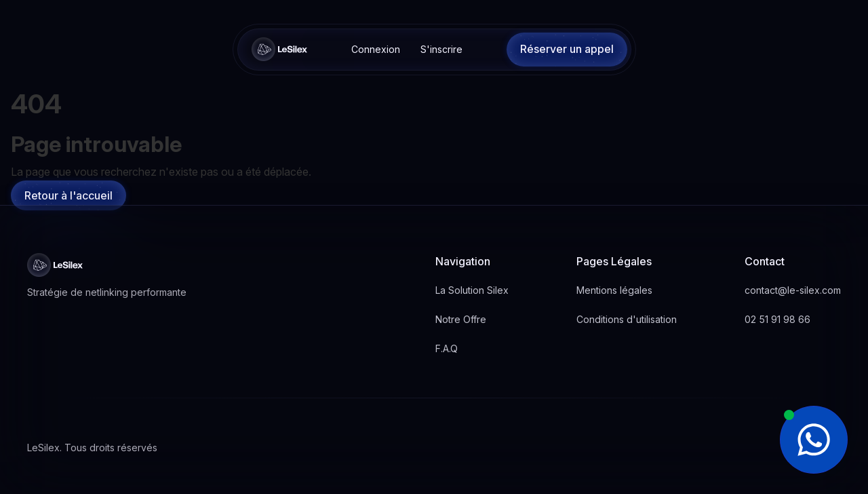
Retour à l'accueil (68, 195)
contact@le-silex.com (793, 290)
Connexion (376, 49)
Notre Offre (461, 319)
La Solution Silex (472, 290)
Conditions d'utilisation (627, 319)
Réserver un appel (567, 49)
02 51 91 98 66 (777, 319)
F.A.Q (447, 348)
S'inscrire (441, 49)
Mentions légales (614, 290)
